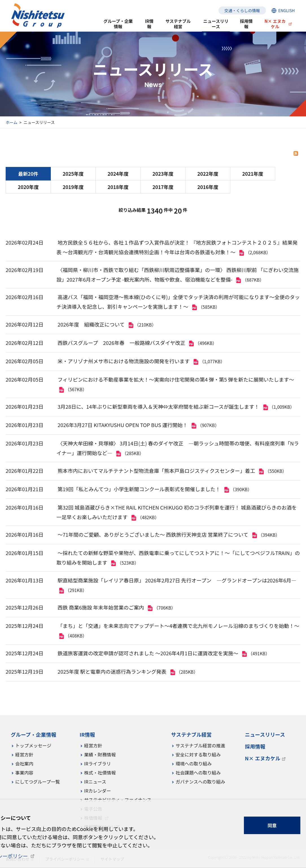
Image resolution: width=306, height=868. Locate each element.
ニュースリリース (216, 24)
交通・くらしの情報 (242, 10)
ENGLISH (287, 10)
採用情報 (246, 24)
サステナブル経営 (178, 24)
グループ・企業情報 (118, 24)
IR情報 (149, 24)
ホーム (12, 122)
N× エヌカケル (275, 24)
